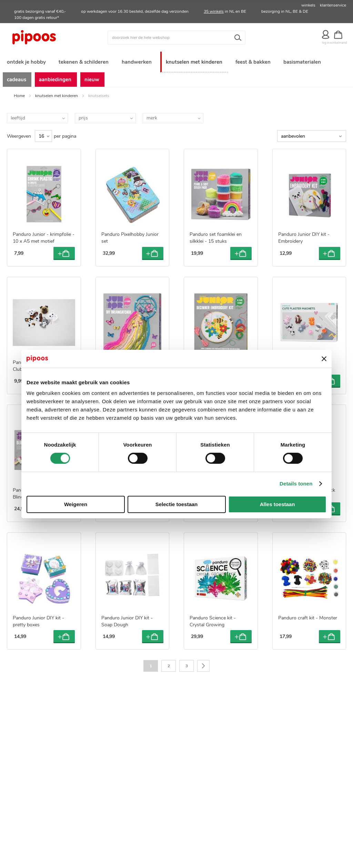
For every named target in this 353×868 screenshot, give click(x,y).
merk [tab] (152, 115)
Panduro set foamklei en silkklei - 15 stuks (216, 235)
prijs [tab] (83, 115)
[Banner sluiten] (324, 359)
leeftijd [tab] (18, 115)
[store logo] (49, 38)
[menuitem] (26, 60)
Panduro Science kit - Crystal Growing (213, 619)
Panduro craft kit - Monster (308, 615)
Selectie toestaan (177, 504)
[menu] (176, 68)
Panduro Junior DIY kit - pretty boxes (38, 619)
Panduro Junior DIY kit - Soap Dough (127, 619)
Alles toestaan (278, 504)
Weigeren (76, 504)
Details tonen (296, 484)
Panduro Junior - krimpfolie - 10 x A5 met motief (44, 235)
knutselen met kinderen (57, 93)
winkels (308, 5)
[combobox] (176, 38)
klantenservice (333, 5)
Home (19, 93)
